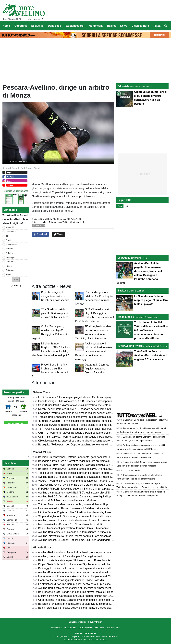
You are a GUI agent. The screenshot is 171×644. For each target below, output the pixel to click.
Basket (122, 291)
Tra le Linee (125, 317)
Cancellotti (11, 232)
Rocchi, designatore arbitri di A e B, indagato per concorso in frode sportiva (82, 409)
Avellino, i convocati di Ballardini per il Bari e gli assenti (70, 556)
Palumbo (10, 262)
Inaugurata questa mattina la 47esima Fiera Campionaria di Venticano (79, 576)
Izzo (8, 236)
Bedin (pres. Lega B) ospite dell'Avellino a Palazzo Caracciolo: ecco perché (82, 608)
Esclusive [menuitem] (37, 26)
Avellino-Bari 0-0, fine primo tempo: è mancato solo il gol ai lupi (75, 497)
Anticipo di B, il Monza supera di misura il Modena (67, 500)
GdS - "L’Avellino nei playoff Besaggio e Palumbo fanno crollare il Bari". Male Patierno (88, 433)
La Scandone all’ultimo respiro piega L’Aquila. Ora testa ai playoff (76, 397)
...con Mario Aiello (131, 470)
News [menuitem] (124, 26)
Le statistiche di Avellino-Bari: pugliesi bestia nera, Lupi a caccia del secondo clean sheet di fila (93, 584)
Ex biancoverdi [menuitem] (75, 26)
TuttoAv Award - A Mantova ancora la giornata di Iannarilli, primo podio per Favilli (85, 504)
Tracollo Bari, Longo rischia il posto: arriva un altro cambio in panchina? (80, 417)
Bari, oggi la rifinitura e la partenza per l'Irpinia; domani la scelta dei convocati (83, 568)
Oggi (120, 206)
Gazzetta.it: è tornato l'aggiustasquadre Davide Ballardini (97, 369)
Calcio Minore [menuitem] (140, 26)
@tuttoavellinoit (77, 222)
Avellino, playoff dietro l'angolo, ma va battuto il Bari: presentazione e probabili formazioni (90, 536)
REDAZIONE (70, 628)
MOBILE (110, 628)
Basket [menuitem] (111, 26)
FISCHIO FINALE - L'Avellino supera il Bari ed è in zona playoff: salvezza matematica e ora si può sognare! (101, 489)
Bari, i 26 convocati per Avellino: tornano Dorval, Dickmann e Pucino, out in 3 (83, 528)
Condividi (40, 234)
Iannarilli (10, 227)
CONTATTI (99, 628)
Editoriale (123, 86)
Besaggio (10, 257)
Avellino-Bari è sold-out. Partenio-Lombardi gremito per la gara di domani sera (84, 552)
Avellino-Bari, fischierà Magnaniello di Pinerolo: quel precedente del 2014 (81, 588)
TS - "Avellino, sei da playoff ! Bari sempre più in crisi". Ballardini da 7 (55, 313)
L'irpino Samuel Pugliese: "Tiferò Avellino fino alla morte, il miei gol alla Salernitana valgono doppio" (96, 512)
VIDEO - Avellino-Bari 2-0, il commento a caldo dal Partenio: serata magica (82, 481)
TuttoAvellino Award (130, 346)
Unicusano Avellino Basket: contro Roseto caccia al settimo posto (76, 425)
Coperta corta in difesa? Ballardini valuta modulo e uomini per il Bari (78, 600)
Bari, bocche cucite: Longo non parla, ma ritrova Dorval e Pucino (76, 592)
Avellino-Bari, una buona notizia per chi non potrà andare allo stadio (78, 572)
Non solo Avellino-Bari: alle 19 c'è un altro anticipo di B (70, 524)
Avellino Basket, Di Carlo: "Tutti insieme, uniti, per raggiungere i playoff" (80, 540)
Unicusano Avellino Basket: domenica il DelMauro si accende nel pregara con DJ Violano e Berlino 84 (98, 508)
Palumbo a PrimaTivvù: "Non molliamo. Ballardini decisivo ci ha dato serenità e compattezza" (92, 465)
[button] (16, 280)
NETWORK (57, 628)
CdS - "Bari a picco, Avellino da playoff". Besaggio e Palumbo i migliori (79, 437)
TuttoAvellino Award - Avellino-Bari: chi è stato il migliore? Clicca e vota (79, 485)
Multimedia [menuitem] (96, 26)
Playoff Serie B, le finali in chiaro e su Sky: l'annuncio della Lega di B (78, 564)
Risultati (16, 285)
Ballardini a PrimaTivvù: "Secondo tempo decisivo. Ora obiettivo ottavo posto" (83, 469)
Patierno (10, 270)
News (43, 219)
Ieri (126, 206)
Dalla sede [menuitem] (55, 26)
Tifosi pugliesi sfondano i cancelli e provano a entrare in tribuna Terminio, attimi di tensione (91, 473)
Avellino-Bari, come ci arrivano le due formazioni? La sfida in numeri (78, 532)
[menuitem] (166, 26)
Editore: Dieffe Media (85, 633)
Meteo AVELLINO (16, 424)
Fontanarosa (12, 244)
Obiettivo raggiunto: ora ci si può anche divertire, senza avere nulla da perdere (84, 441)
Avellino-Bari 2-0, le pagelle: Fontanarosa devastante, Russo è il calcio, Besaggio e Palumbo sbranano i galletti (103, 477)
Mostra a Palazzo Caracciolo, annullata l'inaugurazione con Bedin (77, 596)
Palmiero (10, 253)
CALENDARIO (85, 628)
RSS (118, 628)
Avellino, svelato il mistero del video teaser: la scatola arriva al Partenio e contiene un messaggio (94, 351)
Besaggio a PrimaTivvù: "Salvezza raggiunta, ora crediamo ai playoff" (79, 461)
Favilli (8, 274)
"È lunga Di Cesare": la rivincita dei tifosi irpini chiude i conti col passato (80, 421)
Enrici (8, 240)
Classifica (10, 463)
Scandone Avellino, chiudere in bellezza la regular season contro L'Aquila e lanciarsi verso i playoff (96, 413)
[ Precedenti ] (16, 415)
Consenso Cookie (77, 622)
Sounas (9, 249)
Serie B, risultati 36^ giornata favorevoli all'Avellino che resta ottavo (77, 405)
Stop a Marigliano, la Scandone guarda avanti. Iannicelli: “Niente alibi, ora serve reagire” (90, 516)
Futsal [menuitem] (157, 26)
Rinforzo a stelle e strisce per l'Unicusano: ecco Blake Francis (74, 560)
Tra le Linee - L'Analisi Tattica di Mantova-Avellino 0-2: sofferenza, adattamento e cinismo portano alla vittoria (151, 330)
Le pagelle (124, 258)
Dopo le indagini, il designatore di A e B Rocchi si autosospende (55, 296)
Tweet (59, 234)
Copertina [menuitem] (21, 26)
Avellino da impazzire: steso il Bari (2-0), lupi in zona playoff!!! (74, 493)
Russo (9, 266)
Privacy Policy (95, 622)
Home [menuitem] (6, 26)
